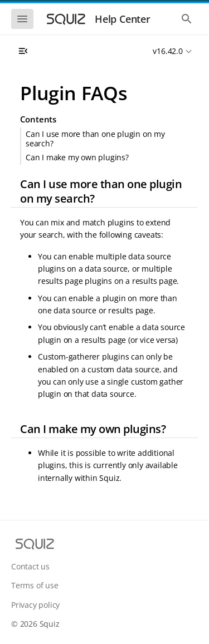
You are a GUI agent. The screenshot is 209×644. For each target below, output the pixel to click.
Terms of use (35, 585)
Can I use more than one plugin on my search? (95, 139)
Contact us (30, 566)
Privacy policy (35, 605)
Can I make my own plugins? (77, 157)
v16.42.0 (167, 51)
